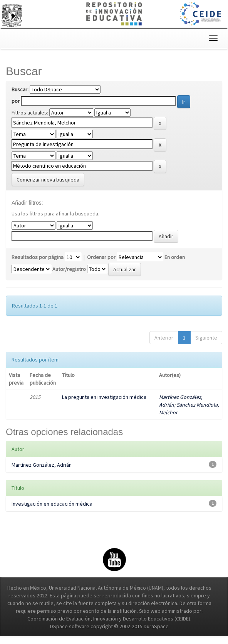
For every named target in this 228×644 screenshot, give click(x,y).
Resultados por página (38, 257)
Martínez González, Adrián (42, 465)
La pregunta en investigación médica (104, 397)
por (16, 101)
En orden (175, 257)
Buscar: (20, 89)
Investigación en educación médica (52, 504)
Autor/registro (69, 269)
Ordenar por (101, 257)
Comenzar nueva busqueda (48, 180)
